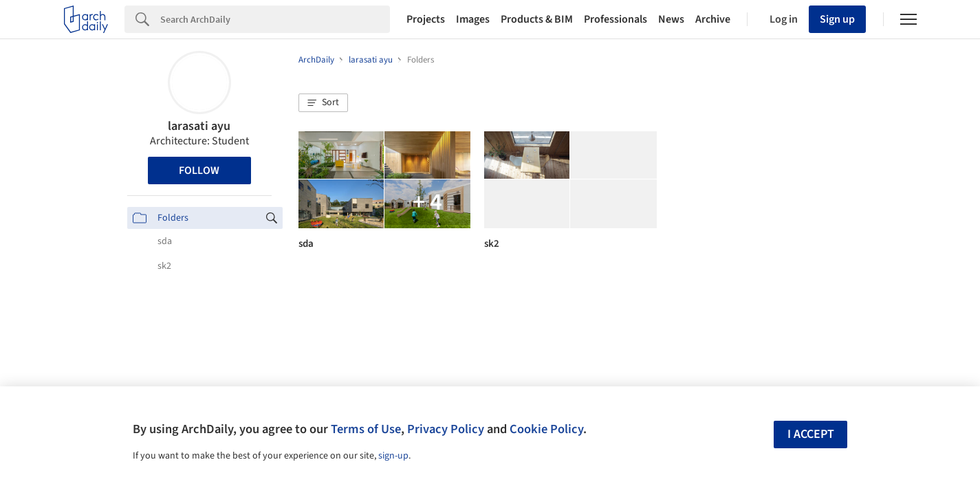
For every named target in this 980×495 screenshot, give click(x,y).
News (671, 19)
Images (473, 19)
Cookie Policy (546, 429)
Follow (199, 170)
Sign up (837, 19)
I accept (811, 434)
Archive (713, 19)
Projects (426, 19)
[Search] (275, 19)
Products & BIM (537, 19)
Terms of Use (366, 429)
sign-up (393, 456)
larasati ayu (199, 126)
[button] (323, 103)
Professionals (616, 19)
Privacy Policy (446, 429)
